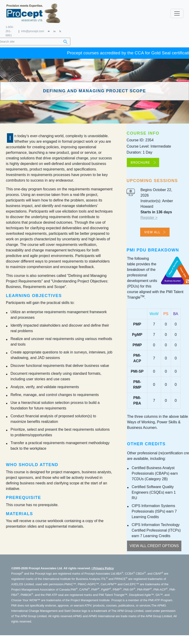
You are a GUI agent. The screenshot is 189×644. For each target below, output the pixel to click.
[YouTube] (49, 30)
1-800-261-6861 (10, 31)
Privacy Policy (103, 567)
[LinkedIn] (54, 30)
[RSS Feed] (60, 30)
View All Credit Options (154, 545)
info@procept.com (33, 31)
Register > (149, 217)
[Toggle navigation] (177, 13)
